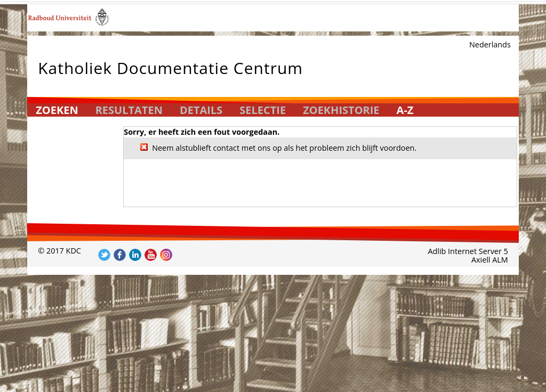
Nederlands (490, 44)
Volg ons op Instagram (166, 255)
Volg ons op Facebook (120, 255)
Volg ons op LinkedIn (135, 255)
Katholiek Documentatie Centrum (170, 66)
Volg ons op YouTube (151, 255)
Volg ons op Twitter (104, 255)
